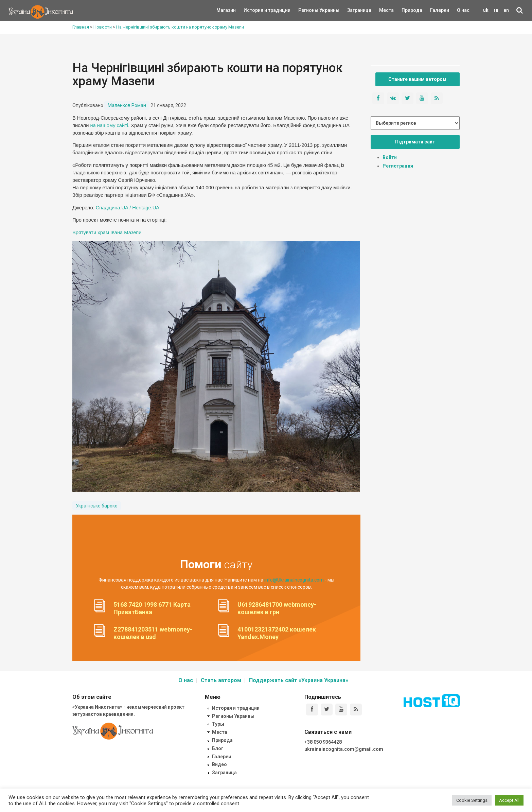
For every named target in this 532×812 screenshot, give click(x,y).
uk (486, 10)
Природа (407, 10)
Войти (390, 157)
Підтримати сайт (415, 142)
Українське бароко (97, 506)
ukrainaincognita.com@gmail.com (344, 749)
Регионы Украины (309, 10)
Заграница (353, 10)
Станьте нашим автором (417, 79)
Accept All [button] (509, 800)
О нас (463, 10)
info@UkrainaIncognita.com (294, 580)
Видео (219, 764)
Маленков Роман (127, 105)
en (506, 10)
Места (383, 10)
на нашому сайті (109, 125)
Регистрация (398, 166)
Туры (218, 724)
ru (496, 10)
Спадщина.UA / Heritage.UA (128, 208)
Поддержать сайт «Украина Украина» (299, 680)
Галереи (440, 10)
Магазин (226, 10)
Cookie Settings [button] (472, 800)
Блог (218, 748)
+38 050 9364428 (323, 742)
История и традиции (255, 10)
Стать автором (221, 680)
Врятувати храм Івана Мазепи (107, 232)
